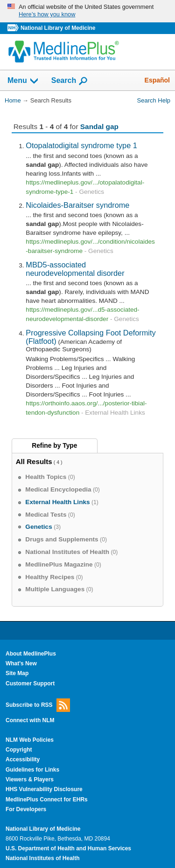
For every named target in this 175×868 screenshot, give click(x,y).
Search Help (154, 100)
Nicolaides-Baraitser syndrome (77, 205)
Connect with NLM (30, 720)
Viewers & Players (30, 779)
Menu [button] (23, 81)
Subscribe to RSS (38, 705)
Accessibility (23, 759)
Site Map (17, 673)
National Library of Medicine (58, 28)
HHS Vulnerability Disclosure (44, 789)
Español (157, 80)
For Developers (26, 809)
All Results (34, 461)
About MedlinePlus (31, 654)
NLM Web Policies (30, 740)
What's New (21, 663)
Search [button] (70, 81)
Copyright (19, 750)
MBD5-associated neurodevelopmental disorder (75, 269)
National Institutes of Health (42, 858)
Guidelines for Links (32, 770)
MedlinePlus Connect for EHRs (47, 800)
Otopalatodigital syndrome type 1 (81, 145)
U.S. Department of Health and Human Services (68, 848)
